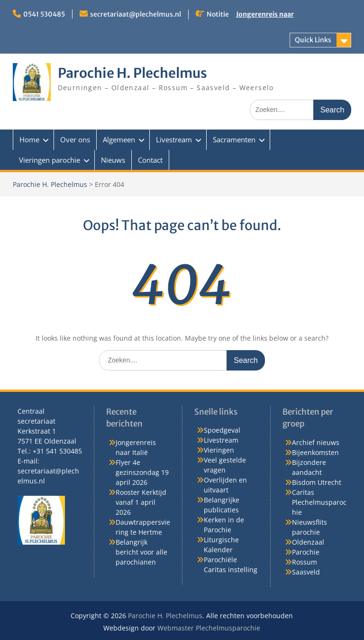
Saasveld (306, 572)
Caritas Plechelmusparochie (319, 502)
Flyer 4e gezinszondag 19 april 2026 (142, 472)
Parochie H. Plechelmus (132, 73)
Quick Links (313, 40)
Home (29, 139)
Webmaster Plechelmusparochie (209, 628)
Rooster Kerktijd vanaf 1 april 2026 (141, 502)
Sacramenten (234, 139)
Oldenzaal (308, 542)
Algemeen (119, 139)
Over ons (75, 139)
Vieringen (219, 450)
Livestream (174, 139)
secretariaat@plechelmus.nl (136, 14)
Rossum (305, 562)
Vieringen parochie (50, 160)
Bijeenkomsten (315, 452)
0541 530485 (44, 14)
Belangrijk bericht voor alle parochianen (141, 552)
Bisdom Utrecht (317, 482)
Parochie (306, 552)
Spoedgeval (222, 430)
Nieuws (113, 160)
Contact (150, 160)
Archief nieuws (316, 442)
